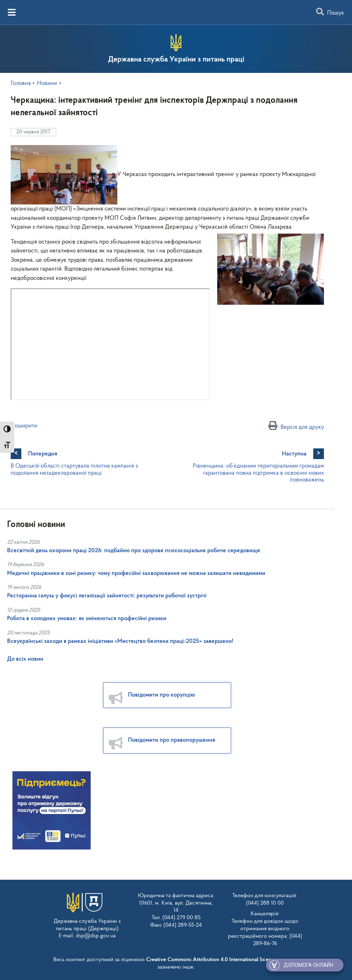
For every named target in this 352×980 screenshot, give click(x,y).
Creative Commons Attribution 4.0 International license (211, 960)
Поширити (24, 426)
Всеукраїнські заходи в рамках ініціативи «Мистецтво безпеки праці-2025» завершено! (120, 641)
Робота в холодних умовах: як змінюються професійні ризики (87, 619)
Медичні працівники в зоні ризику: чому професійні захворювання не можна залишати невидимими (136, 573)
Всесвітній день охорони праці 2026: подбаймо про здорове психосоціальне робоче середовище (134, 551)
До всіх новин (25, 659)
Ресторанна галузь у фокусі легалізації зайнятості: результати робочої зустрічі (107, 596)
